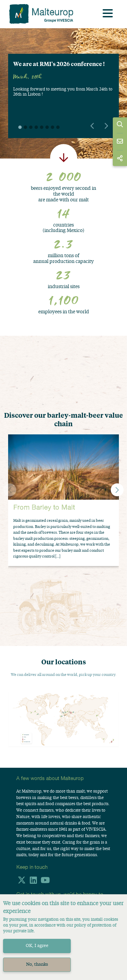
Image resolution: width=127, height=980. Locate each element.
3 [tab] (31, 127)
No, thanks (37, 965)
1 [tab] (20, 127)
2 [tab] (25, 127)
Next (106, 126)
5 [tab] (42, 127)
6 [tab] (47, 127)
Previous (92, 126)
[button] (117, 490)
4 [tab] (36, 127)
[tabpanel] (63, 82)
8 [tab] (58, 127)
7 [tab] (52, 127)
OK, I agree (37, 946)
